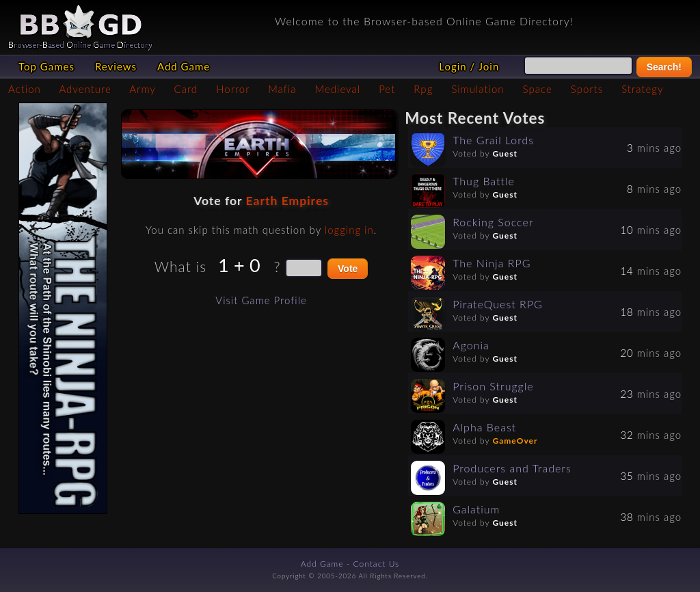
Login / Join (469, 66)
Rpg (423, 89)
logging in (349, 230)
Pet (387, 89)
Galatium (476, 509)
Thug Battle (484, 181)
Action (25, 89)
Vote (348, 269)
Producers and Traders (512, 468)
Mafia (282, 89)
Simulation (477, 89)
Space (538, 89)
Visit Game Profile (261, 300)
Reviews (116, 66)
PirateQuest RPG (498, 304)
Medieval (338, 89)
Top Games (46, 66)
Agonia (471, 345)
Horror (233, 89)
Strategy (642, 89)
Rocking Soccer (493, 222)
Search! (664, 67)
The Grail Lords (493, 140)
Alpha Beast (484, 427)
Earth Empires (287, 201)
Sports (587, 89)
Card (186, 89)
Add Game (184, 66)
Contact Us (377, 564)
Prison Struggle (493, 386)
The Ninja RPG (492, 263)
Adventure (85, 89)
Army (142, 89)
